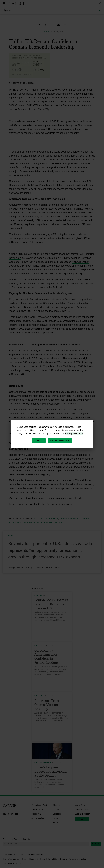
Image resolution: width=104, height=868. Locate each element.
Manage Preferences (60, 440)
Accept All (39, 440)
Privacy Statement (74, 433)
